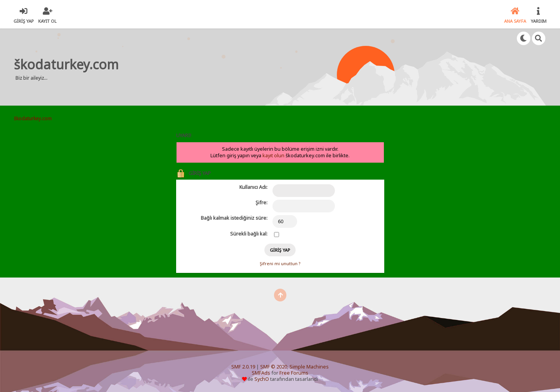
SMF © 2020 (274, 367)
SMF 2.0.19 (243, 367)
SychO (262, 379)
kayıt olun (273, 156)
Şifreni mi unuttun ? (280, 264)
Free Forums (294, 373)
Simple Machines (309, 367)
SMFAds (261, 373)
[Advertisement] (270, 67)
